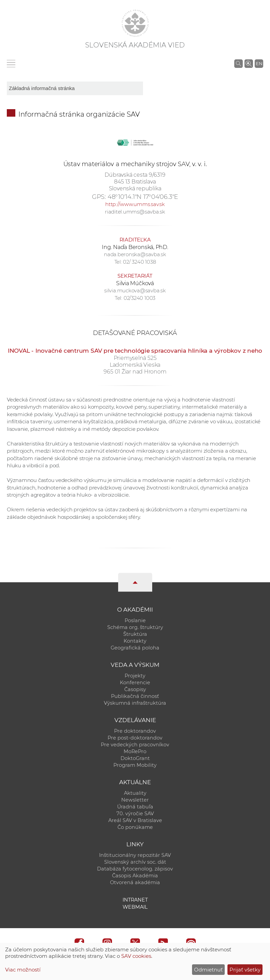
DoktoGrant (135, 758)
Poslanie (135, 620)
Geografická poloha (135, 648)
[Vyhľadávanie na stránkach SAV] (239, 63)
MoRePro (135, 751)
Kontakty (135, 641)
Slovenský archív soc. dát (135, 862)
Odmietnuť (208, 970)
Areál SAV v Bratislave (135, 820)
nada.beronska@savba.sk (135, 254)
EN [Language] (259, 63)
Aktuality (135, 793)
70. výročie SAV (135, 814)
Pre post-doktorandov (135, 738)
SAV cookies (136, 956)
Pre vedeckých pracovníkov (135, 745)
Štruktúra (135, 634)
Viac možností (23, 970)
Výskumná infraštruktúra (135, 703)
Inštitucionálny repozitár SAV (135, 855)
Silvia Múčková (135, 283)
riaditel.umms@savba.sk (135, 212)
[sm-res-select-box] (75, 88)
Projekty (135, 676)
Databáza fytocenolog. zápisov (135, 869)
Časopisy (135, 689)
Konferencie (135, 683)
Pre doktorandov (135, 731)
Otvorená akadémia (135, 882)
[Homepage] (135, 23)
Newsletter (135, 800)
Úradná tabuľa (135, 807)
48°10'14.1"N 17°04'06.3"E (143, 197)
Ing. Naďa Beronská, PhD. (135, 247)
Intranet (135, 900)
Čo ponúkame (135, 827)
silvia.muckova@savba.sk (135, 290)
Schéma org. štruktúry (135, 627)
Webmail (135, 907)
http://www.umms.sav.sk (135, 204)
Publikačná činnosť (135, 696)
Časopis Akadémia (135, 876)
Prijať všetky (245, 970)
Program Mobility (135, 765)
